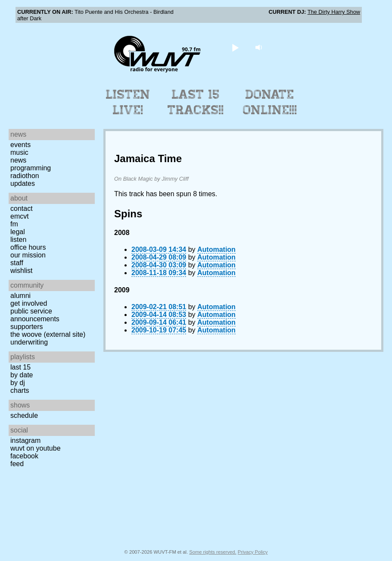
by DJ (18, 383)
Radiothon (25, 176)
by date (22, 375)
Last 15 (20, 367)
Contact (22, 208)
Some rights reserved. (213, 552)
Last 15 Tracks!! (196, 102)
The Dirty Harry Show (334, 12)
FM (14, 224)
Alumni (20, 296)
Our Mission (28, 255)
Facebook (24, 456)
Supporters (27, 327)
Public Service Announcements (35, 315)
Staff (17, 263)
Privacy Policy (253, 552)
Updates (23, 183)
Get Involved (29, 303)
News (18, 160)
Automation (216, 249)
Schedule (24, 415)
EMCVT (20, 216)
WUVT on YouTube (36, 448)
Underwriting (29, 342)
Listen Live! (128, 102)
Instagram (25, 440)
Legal (18, 232)
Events (20, 145)
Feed (17, 464)
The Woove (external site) (48, 334)
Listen (18, 240)
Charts (20, 390)
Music (19, 152)
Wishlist (22, 271)
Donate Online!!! (270, 102)
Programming (31, 168)
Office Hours (28, 247)
